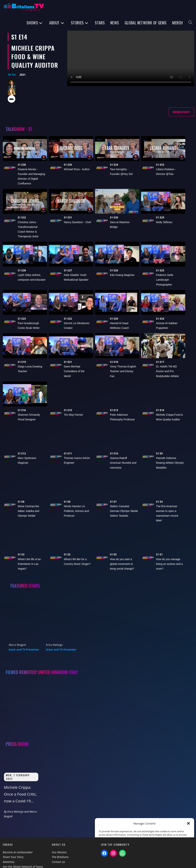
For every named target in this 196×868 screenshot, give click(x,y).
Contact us (58, 862)
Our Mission (59, 852)
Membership (181, 112)
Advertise (9, 862)
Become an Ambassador (18, 852)
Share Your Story (13, 857)
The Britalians (60, 857)
